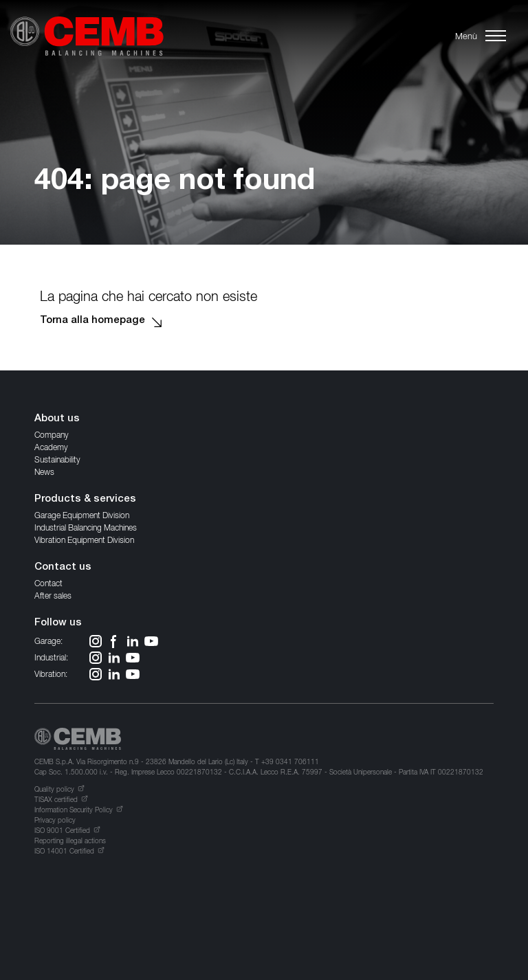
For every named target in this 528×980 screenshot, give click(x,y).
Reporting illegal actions (70, 840)
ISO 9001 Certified (62, 830)
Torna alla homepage (92, 321)
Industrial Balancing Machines (86, 527)
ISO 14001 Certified (64, 851)
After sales (53, 595)
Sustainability (57, 459)
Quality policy (54, 789)
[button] (479, 36)
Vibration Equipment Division (84, 540)
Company (52, 435)
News (44, 472)
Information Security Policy (74, 810)
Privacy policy (55, 820)
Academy (51, 447)
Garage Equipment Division (82, 515)
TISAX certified (56, 799)
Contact (48, 583)
